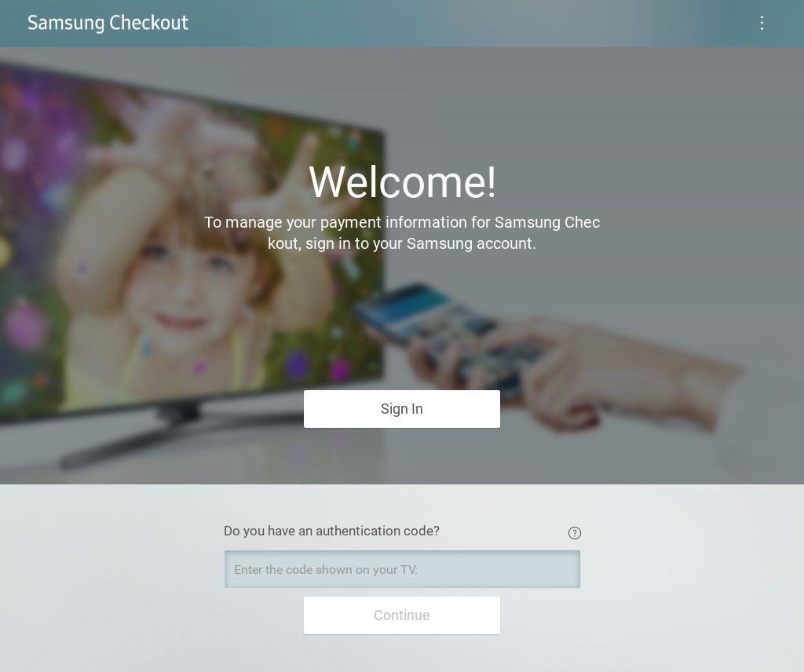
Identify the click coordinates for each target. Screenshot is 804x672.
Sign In (402, 409)
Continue (402, 615)
